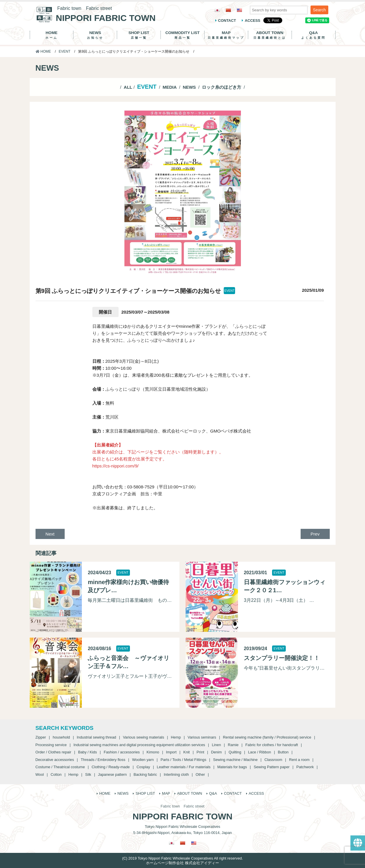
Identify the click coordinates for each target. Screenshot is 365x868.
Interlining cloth (176, 774)
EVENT (65, 51)
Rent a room (299, 760)
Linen (216, 745)
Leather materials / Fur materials (184, 767)
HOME (52, 35)
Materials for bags (232, 767)
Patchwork (305, 767)
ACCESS (252, 21)
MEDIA (170, 87)
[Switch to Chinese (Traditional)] (228, 10)
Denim (216, 752)
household (61, 737)
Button (283, 752)
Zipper (41, 737)
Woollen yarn (143, 760)
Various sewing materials (143, 737)
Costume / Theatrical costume (60, 767)
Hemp (176, 737)
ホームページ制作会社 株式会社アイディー (182, 863)
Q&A (314, 35)
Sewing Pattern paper (272, 767)
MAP (226, 35)
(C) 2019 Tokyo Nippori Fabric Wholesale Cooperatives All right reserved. (182, 858)
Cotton (56, 774)
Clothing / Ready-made (111, 767)
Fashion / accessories (122, 752)
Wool (40, 774)
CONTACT (227, 21)
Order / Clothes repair (53, 752)
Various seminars (202, 737)
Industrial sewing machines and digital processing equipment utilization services (139, 745)
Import (171, 752)
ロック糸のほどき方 (222, 87)
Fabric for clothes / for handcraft (272, 745)
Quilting (235, 752)
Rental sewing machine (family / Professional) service (267, 737)
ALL (128, 87)
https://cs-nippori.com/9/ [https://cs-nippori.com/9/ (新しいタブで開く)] (116, 466)
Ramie (233, 745)
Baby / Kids (88, 752)
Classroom (273, 760)
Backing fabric (145, 774)
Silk (88, 774)
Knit (186, 752)
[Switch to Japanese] (217, 10)
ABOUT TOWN (270, 35)
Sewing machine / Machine (235, 760)
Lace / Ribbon (259, 752)
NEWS (95, 35)
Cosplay (143, 767)
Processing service (51, 745)
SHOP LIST (139, 35)
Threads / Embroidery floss (103, 760)
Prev (315, 534)
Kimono (153, 752)
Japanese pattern (112, 774)
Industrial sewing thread (97, 737)
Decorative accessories (55, 760)
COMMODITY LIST (182, 35)
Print (200, 752)
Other (200, 774)
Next (50, 534)
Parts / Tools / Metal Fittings (183, 760)
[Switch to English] (239, 10)
